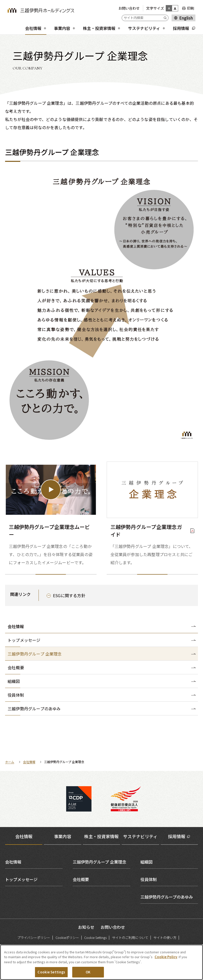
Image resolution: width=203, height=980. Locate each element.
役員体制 (149, 879)
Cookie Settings (95, 938)
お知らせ (86, 927)
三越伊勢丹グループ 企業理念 (99, 862)
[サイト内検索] (145, 18)
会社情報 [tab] (24, 836)
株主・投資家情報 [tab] (101, 836)
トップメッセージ (21, 879)
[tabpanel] (101, 879)
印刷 (191, 8)
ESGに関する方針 (69, 595)
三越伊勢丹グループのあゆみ (167, 897)
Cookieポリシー (67, 938)
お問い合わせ (129, 8)
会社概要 (81, 879)
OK (88, 975)
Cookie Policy (166, 959)
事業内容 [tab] (63, 836)
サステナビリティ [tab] (140, 836)
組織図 (146, 862)
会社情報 (16, 626)
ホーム (10, 762)
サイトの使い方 (165, 938)
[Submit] (166, 18)
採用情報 (177, 836)
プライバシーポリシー (34, 938)
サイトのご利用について (130, 938)
